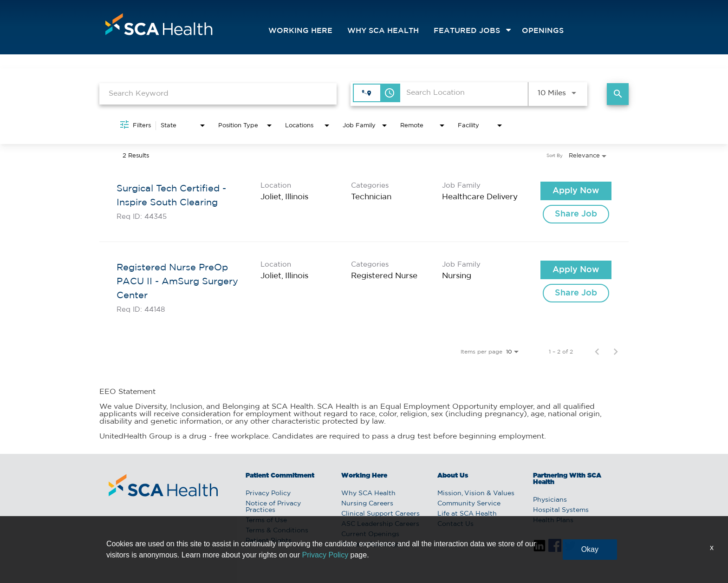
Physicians (550, 500)
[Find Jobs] (618, 94)
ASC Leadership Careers (380, 524)
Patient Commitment (280, 476)
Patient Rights (269, 541)
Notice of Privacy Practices (273, 507)
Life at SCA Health (467, 514)
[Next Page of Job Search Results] (616, 352)
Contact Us (455, 524)
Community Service (469, 504)
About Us (453, 476)
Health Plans (553, 520)
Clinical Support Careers (380, 514)
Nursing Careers (367, 504)
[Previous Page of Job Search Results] (597, 352)
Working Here (300, 31)
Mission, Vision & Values (476, 493)
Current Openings (370, 534)
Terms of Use (266, 520)
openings (543, 31)
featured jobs (467, 31)
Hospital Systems (561, 510)
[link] (364, 203)
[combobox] (218, 94)
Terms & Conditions (277, 531)
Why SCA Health (383, 31)
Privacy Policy (268, 493)
